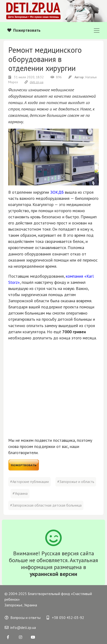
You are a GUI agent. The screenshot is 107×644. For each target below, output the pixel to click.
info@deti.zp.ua (20, 627)
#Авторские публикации (29, 482)
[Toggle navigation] (97, 31)
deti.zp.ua (34, 82)
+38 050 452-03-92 (65, 618)
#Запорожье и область (76, 482)
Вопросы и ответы (23, 618)
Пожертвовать (24, 30)
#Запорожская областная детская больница (46, 505)
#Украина (20, 493)
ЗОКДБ (57, 192)
